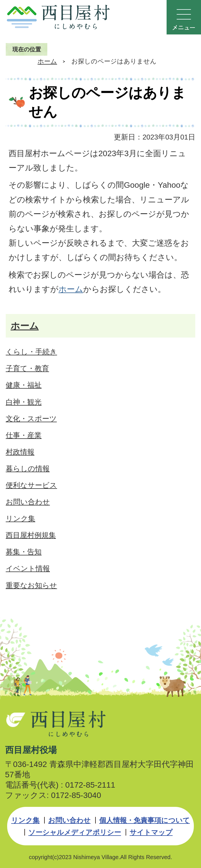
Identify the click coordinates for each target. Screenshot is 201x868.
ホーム (47, 61)
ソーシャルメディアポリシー (75, 832)
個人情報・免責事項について (145, 820)
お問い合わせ (69, 820)
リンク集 (25, 820)
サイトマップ (151, 832)
